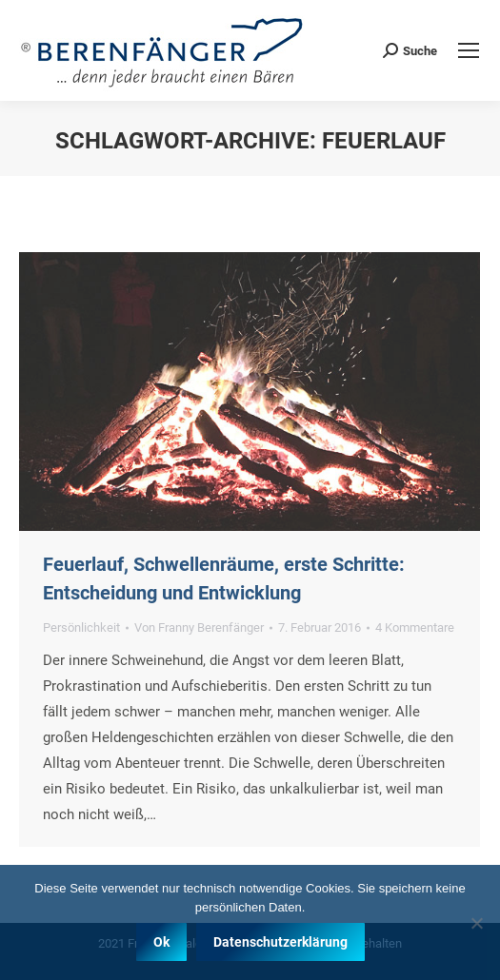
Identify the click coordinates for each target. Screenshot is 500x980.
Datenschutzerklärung (280, 942)
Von (199, 627)
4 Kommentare (415, 627)
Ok (161, 942)
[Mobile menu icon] (469, 50)
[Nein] (476, 923)
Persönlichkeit (81, 627)
